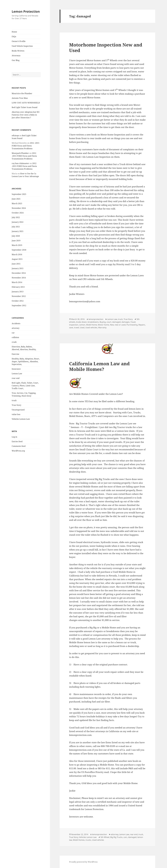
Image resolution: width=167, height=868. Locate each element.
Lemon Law (17, 374)
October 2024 (18, 213)
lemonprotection (96, 319)
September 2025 (19, 194)
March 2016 (17, 254)
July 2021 (16, 227)
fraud (133, 322)
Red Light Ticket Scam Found (25, 107)
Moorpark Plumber (20, 153)
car (13, 333)
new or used (120, 325)
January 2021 (18, 231)
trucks (88, 840)
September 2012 (19, 305)
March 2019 (17, 245)
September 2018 (19, 250)
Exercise (15, 354)
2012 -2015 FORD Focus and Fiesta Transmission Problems (26, 146)
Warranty (102, 328)
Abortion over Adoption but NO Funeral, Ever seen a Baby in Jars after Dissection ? (26, 115)
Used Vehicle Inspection (22, 46)
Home (14, 32)
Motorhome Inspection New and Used (106, 47)
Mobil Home (92, 325)
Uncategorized (18, 410)
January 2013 (18, 292)
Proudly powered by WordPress (83, 862)
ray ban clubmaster (20, 163)
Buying (103, 322)
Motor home (103, 325)
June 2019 (16, 241)
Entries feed (17, 441)
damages (126, 322)
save (71, 328)
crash (14, 342)
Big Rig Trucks (116, 837)
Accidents (16, 323)
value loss (16, 414)
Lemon (82, 325)
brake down (81, 322)
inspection (74, 325)
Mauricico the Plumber (22, 93)
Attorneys (16, 56)
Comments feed (19, 446)
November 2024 (19, 208)
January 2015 (18, 268)
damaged (116, 322)
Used (82, 328)
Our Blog (16, 60)
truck (14, 400)
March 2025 (17, 203)
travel (76, 328)
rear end (16, 378)
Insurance (16, 369)
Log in (14, 437)
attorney (16, 328)
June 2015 (16, 264)
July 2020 (16, 236)
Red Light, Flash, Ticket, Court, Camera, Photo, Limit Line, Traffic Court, (25, 386)
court (109, 322)
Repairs (142, 325)
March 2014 (17, 282)
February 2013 (18, 287)
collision (15, 337)
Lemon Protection (26, 11)
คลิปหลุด (15, 136)
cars (125, 837)
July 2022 (16, 217)
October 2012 (18, 301)
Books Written (18, 51)
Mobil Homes (79, 840)
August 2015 (17, 259)
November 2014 (19, 278)
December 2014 (19, 273)
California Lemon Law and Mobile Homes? (99, 366)
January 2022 (18, 222)
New (112, 325)
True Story (16, 405)
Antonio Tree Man (20, 98)
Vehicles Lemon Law (21, 419)
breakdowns (93, 322)
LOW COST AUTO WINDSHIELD (26, 103)
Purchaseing (132, 325)
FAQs (14, 37)
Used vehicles (91, 328)
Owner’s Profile (19, 41)
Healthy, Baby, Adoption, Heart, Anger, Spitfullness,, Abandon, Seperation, (26, 361)
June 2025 (16, 199)
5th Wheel (105, 837)
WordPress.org (18, 451)
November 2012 (19, 296)
